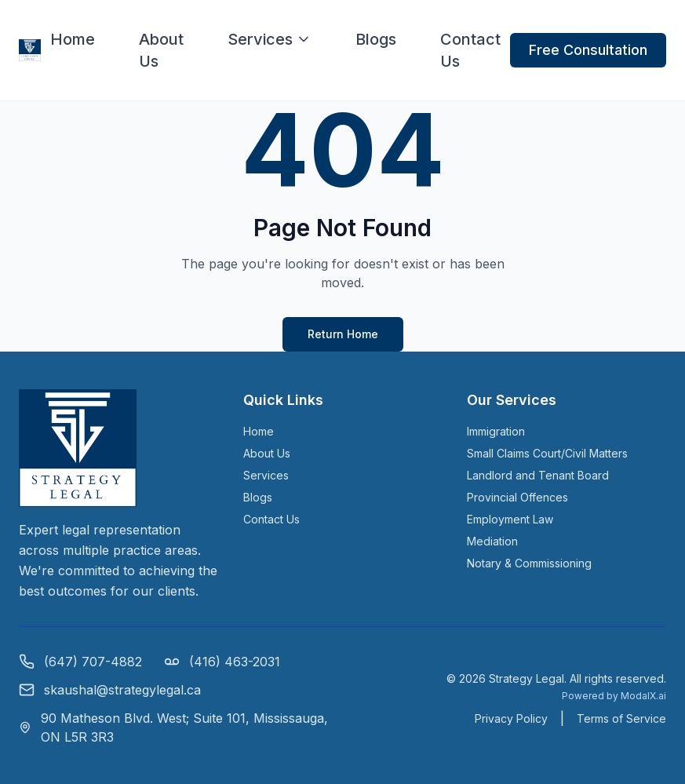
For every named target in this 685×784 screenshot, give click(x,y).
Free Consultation (588, 50)
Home (73, 39)
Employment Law (510, 519)
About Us (161, 50)
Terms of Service (621, 718)
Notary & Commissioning (529, 563)
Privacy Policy (511, 718)
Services (270, 39)
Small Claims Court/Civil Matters (547, 453)
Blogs (376, 39)
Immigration (496, 431)
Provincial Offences (517, 497)
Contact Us (470, 50)
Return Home (343, 334)
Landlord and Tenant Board (538, 475)
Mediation (492, 541)
